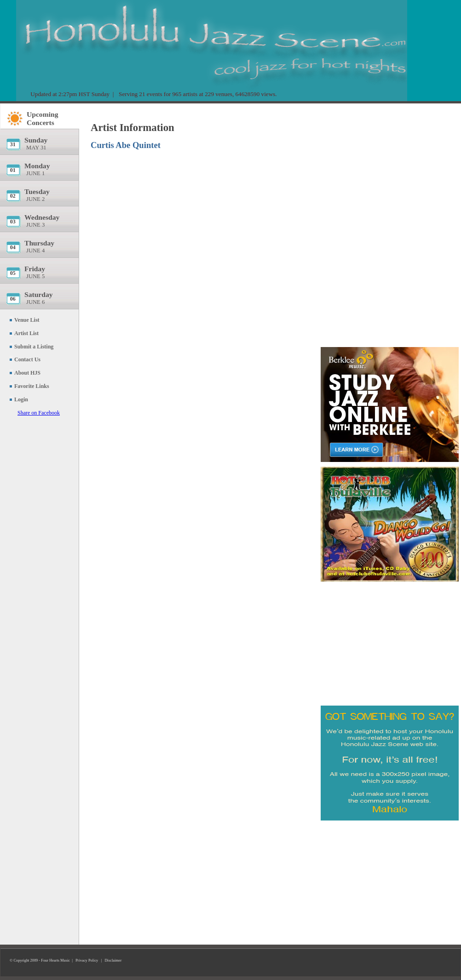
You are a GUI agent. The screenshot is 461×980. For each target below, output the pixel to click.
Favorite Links (32, 386)
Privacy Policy (87, 960)
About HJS (27, 373)
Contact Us (27, 359)
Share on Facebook (39, 413)
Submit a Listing (34, 347)
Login (21, 399)
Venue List (27, 320)
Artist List (26, 333)
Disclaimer (113, 960)
